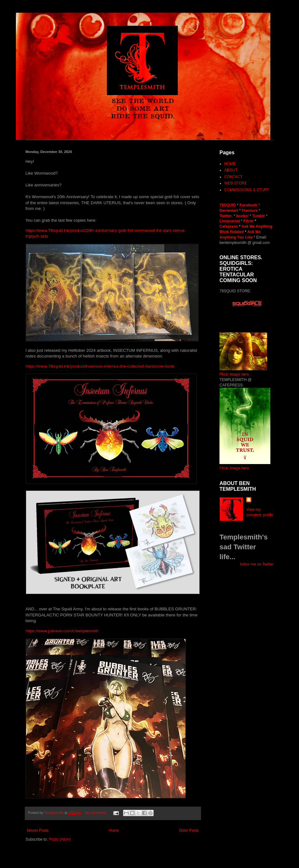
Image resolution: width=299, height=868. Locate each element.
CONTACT (233, 177)
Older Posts (189, 830)
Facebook (248, 205)
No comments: (97, 813)
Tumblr (259, 216)
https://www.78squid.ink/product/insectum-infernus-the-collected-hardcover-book (100, 366)
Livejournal (230, 221)
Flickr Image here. (235, 374)
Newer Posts (38, 830)
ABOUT (231, 170)
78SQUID (228, 205)
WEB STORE (236, 183)
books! (243, 216)
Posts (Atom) (60, 839)
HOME (230, 164)
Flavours (250, 211)
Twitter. (226, 216)
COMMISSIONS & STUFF (247, 190)
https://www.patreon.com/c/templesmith (62, 631)
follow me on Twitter (257, 564)
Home (114, 830)
